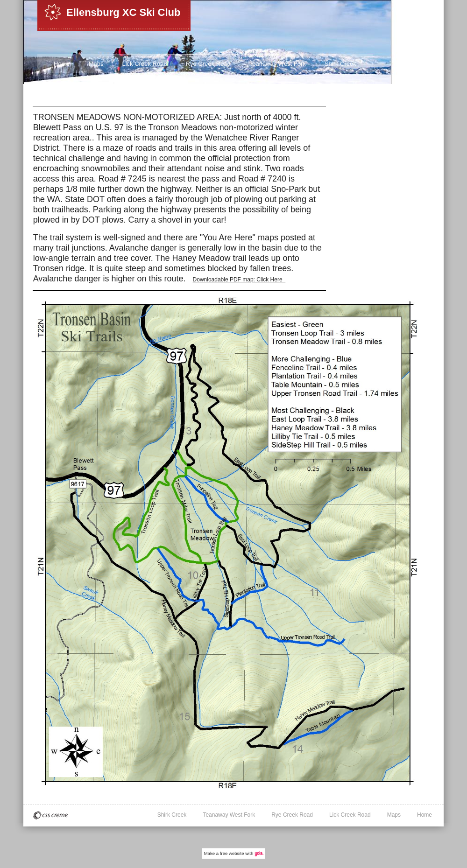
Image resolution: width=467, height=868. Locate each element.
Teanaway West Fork (278, 64)
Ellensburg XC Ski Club (123, 12)
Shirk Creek (340, 64)
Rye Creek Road (208, 64)
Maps (96, 64)
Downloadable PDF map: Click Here (239, 280)
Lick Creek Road (144, 64)
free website (232, 853)
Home (62, 64)
